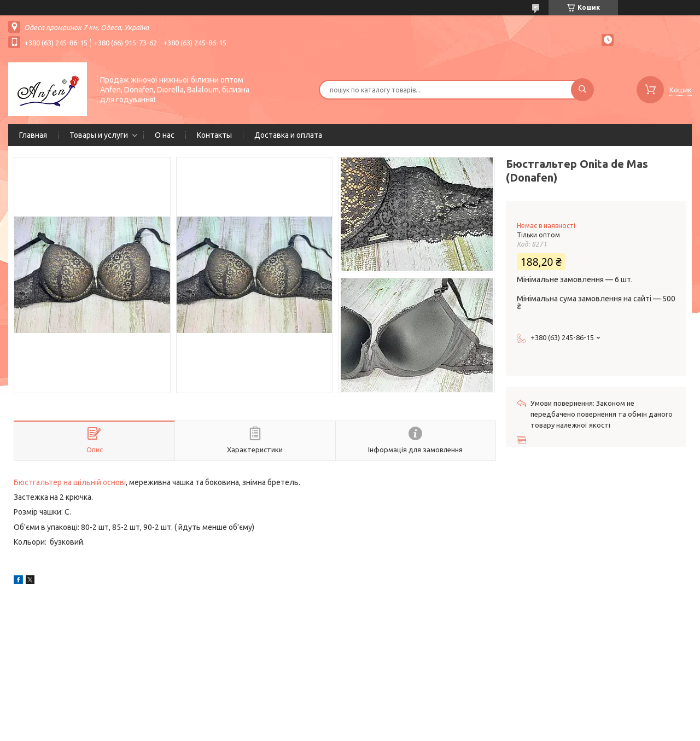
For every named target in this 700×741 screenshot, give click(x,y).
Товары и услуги (99, 135)
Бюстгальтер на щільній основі (70, 482)
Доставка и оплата (288, 135)
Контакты (214, 135)
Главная (33, 135)
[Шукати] (582, 90)
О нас (165, 135)
